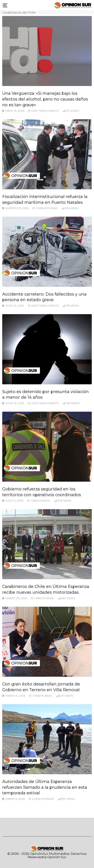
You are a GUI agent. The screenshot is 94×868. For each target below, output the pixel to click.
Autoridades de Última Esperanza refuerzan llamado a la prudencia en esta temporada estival (45, 787)
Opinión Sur (57, 857)
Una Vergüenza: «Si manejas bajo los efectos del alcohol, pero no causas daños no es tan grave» (45, 99)
